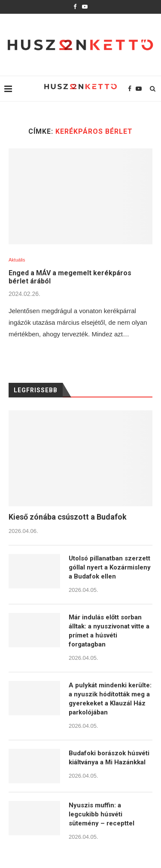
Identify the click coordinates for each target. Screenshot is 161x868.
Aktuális (17, 260)
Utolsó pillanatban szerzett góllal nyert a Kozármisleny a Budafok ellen (110, 567)
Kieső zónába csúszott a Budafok (68, 517)
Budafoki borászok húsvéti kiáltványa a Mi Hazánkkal (109, 758)
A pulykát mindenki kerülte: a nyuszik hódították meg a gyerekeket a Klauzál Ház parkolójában (110, 699)
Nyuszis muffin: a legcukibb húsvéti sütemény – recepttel (102, 814)
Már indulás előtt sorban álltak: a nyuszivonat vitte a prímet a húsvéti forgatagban (109, 631)
